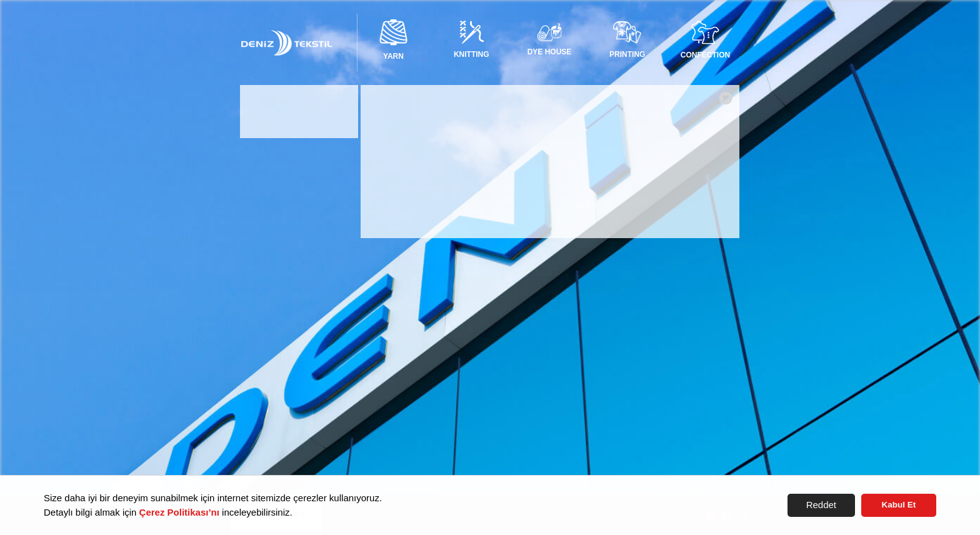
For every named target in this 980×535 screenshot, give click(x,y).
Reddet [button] (821, 505)
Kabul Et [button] (899, 505)
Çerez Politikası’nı (179, 512)
